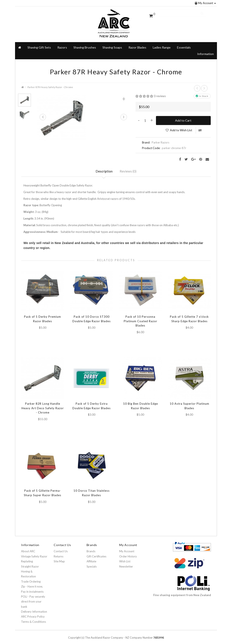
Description (104, 166)
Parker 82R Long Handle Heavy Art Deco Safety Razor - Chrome (43, 404)
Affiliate (91, 558)
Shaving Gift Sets (39, 42)
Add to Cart (183, 115)
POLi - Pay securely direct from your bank (33, 598)
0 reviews (160, 90)
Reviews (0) (129, 166)
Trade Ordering (31, 578)
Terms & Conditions (34, 618)
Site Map (59, 558)
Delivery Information (34, 608)
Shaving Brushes (85, 42)
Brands (91, 548)
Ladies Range (162, 42)
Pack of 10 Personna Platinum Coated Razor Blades (140, 317)
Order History (128, 553)
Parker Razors (160, 137)
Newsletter (126, 563)
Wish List (125, 558)
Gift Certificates (96, 553)
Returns (59, 553)
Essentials (184, 42)
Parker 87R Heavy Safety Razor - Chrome (50, 81)
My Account (205, 3)
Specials (92, 563)
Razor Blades (137, 42)
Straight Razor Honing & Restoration (30, 568)
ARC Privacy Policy (33, 613)
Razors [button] (62, 42)
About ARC (28, 548)
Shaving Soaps (112, 42)
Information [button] (205, 48)
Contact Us (61, 548)
